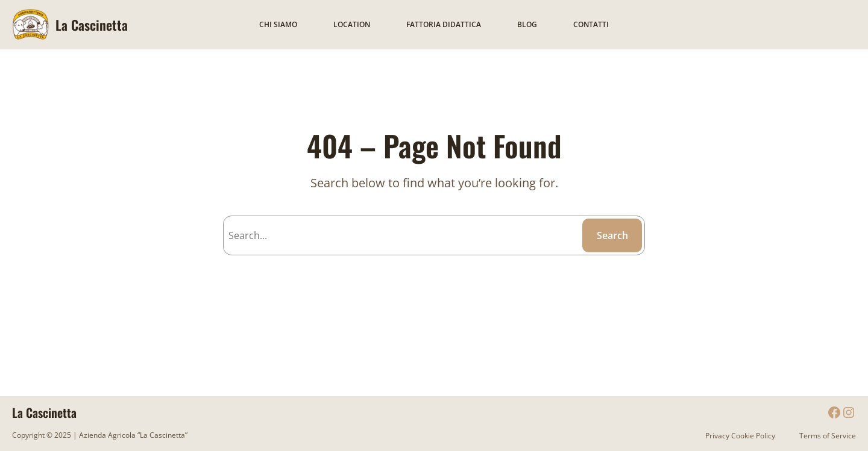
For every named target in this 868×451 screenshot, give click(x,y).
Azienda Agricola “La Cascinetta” (132, 435)
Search (612, 235)
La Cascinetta (92, 25)
